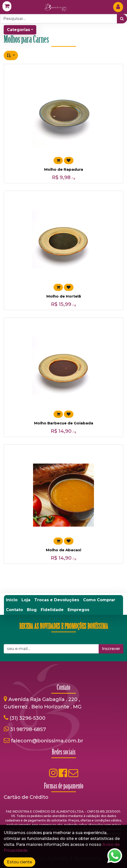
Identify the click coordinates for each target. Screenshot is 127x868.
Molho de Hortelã (64, 296)
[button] (11, 55)
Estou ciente (19, 862)
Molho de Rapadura (64, 169)
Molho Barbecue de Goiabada (64, 423)
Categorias (18, 30)
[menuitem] (12, 600)
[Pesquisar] (122, 19)
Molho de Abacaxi (63, 550)
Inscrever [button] (111, 649)
